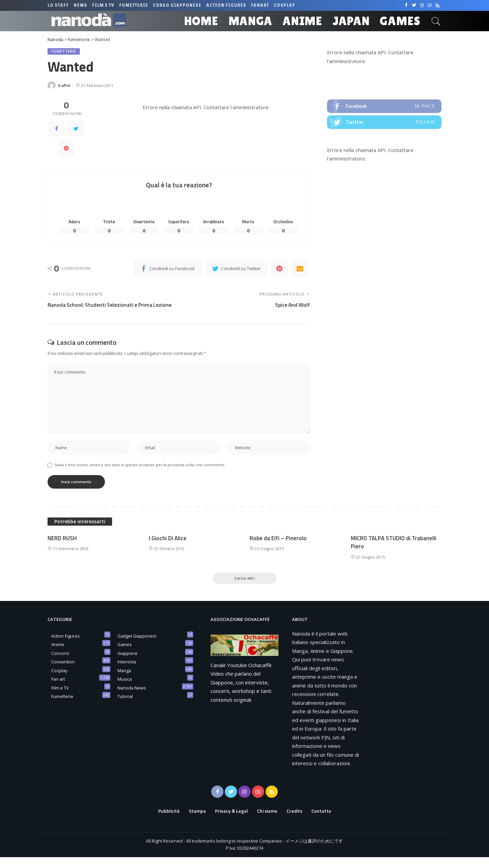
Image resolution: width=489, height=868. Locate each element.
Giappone (128, 664)
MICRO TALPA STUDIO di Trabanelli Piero (394, 553)
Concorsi (60, 664)
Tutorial (125, 707)
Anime (58, 655)
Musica (125, 690)
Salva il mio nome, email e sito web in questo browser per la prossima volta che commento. (140, 475)
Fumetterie (64, 51)
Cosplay (59, 681)
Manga (124, 681)
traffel (64, 86)
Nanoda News (132, 698)
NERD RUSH (62, 548)
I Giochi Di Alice (168, 548)
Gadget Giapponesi (137, 646)
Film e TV (60, 698)
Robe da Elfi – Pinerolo (278, 548)
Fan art (58, 690)
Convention (63, 673)
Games (125, 655)
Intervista (127, 673)
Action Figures (66, 646)
